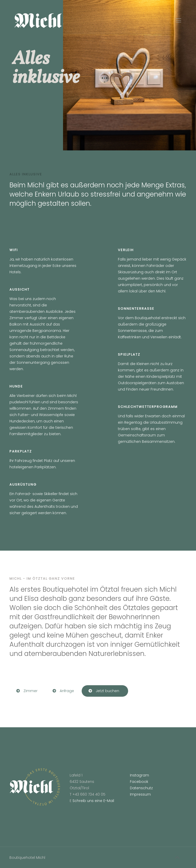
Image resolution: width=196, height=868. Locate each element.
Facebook (139, 782)
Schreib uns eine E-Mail (93, 801)
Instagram (139, 775)
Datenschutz (141, 788)
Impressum (140, 794)
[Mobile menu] (178, 20)
